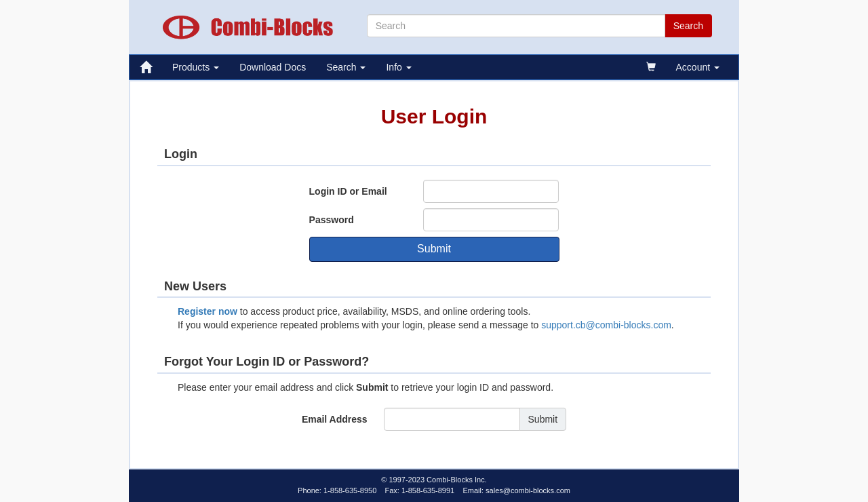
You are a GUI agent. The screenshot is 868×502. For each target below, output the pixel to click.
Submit (434, 249)
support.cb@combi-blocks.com (606, 325)
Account (698, 67)
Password (332, 220)
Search (346, 67)
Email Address (335, 419)
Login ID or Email (348, 191)
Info (398, 67)
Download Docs (273, 67)
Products (196, 67)
